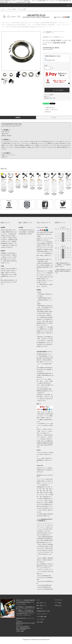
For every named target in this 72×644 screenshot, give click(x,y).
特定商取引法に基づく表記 (50, 98)
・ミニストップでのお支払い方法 (45, 589)
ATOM (41, 622)
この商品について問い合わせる (50, 110)
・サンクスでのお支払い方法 (44, 587)
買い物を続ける (47, 112)
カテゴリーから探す (11, 9)
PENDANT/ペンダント (50, 33)
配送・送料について (42, 606)
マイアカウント (59, 600)
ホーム (3, 9)
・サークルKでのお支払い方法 (44, 585)
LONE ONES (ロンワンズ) (51, 32)
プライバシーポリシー (42, 614)
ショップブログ (40, 619)
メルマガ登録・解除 (42, 617)
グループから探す (21, 9)
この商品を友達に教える (49, 107)
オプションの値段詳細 (49, 95)
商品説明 (18, 117)
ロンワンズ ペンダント (60, 32)
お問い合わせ (58, 606)
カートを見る (58, 603)
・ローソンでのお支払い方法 (44, 575)
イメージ (54, 117)
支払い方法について (42, 603)
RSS (38, 622)
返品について (47, 96)
